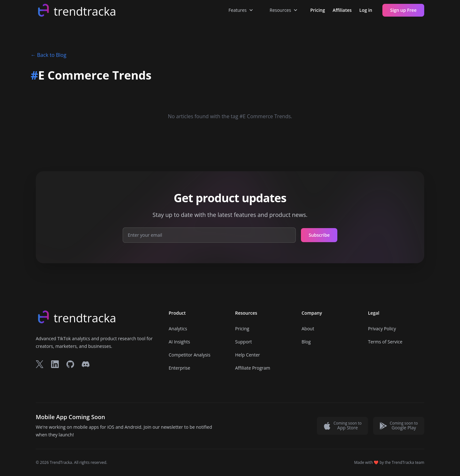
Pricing (318, 10)
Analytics (178, 329)
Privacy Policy (382, 329)
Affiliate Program (253, 368)
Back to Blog (49, 55)
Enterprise (179, 368)
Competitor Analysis (190, 355)
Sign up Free (403, 10)
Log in (366, 10)
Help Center (248, 355)
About (308, 329)
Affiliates (342, 10)
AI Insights (179, 342)
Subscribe (319, 235)
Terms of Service (385, 342)
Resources (284, 10)
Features (241, 10)
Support (244, 342)
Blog (306, 342)
